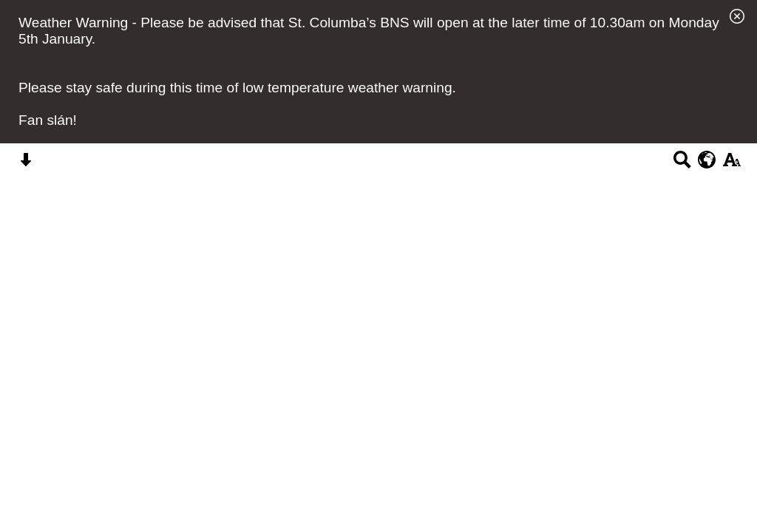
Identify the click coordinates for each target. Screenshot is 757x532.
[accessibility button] (731, 164)
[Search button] (682, 164)
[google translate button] (707, 160)
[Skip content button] (26, 164)
